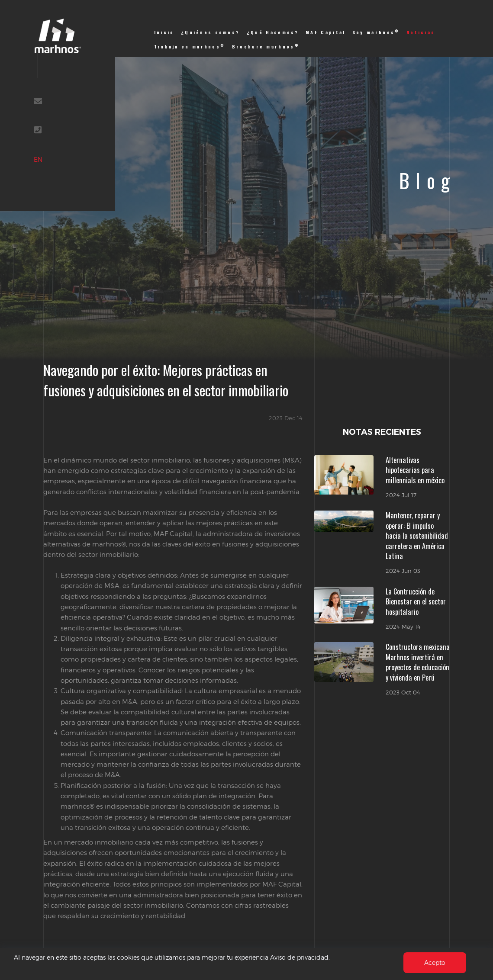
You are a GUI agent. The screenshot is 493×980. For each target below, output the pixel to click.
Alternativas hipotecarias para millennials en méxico (415, 470)
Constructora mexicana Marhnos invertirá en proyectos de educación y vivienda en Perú (418, 662)
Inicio (164, 32)
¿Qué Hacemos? (273, 32)
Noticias (421, 32)
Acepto (434, 963)
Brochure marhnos (266, 47)
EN (48, 174)
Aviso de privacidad (324, 958)
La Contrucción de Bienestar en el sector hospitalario (416, 602)
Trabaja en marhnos (190, 47)
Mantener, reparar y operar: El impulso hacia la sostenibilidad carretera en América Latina (417, 536)
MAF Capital (325, 32)
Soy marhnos (376, 32)
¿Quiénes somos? (210, 32)
